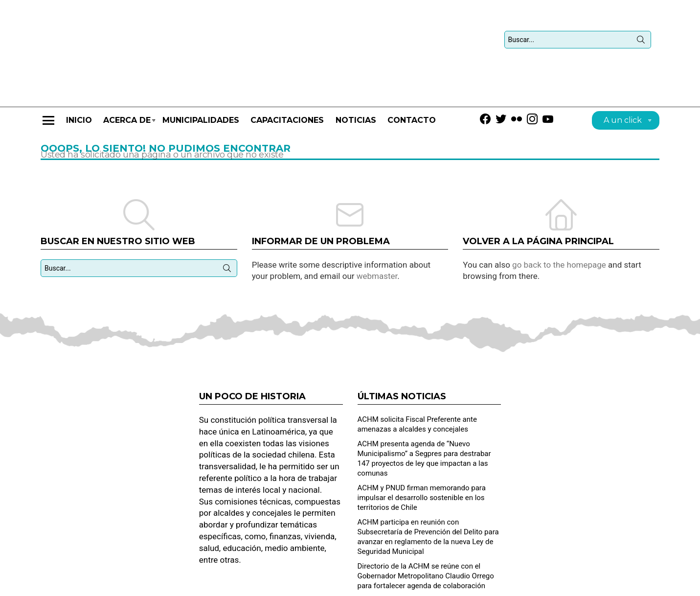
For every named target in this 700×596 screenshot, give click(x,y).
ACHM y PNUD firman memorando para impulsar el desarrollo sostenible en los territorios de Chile (422, 470)
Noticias (356, 92)
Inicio (79, 92)
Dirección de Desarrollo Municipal (613, 584)
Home (477, 584)
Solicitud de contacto (526, 584)
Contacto (412, 92)
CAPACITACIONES (287, 92)
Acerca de (127, 97)
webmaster (377, 248)
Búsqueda (641, 27)
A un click (623, 94)
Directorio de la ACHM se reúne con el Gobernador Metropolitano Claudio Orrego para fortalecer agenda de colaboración (426, 548)
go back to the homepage (559, 236)
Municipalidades (201, 92)
